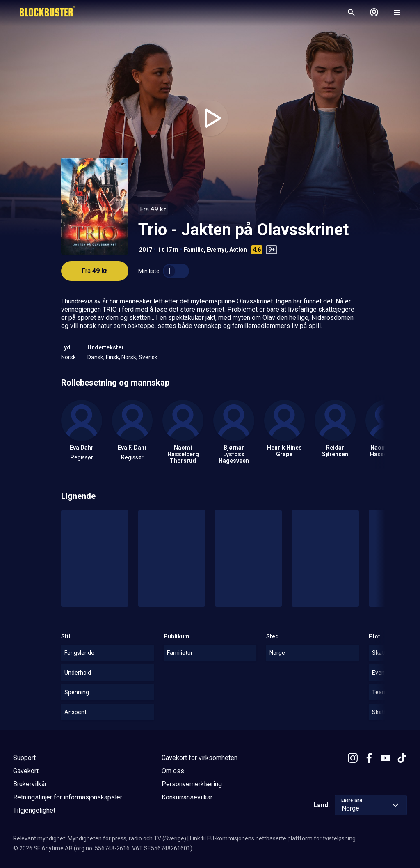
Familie (194, 250)
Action (238, 250)
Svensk (148, 357)
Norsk (68, 357)
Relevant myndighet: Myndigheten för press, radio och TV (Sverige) (100, 838)
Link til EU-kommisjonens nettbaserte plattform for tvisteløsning (273, 838)
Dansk (95, 357)
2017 (146, 250)
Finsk (112, 357)
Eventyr (217, 250)
